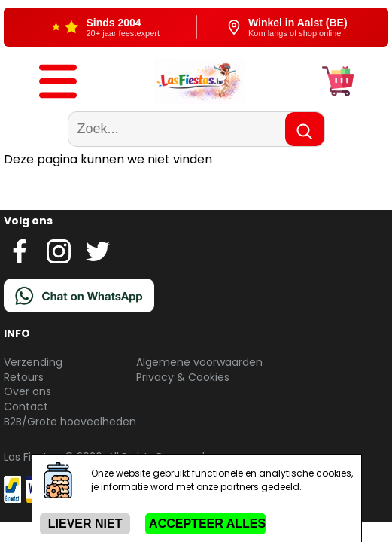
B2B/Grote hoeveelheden (70, 422)
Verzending (33, 362)
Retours (24, 377)
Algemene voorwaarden (199, 362)
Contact (26, 406)
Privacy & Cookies (183, 377)
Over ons (27, 391)
